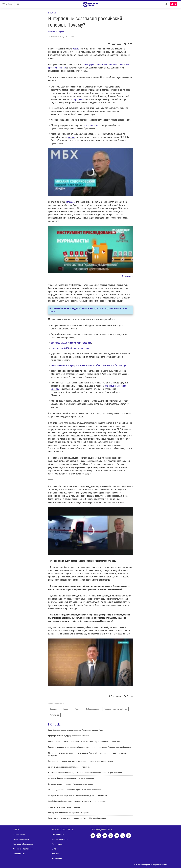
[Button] (114, 44)
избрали (77, 49)
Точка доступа (58, 834)
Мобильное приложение (23, 849)
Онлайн (55, 849)
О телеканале (19, 834)
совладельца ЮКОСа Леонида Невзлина (70, 348)
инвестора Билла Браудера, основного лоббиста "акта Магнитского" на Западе (88, 365)
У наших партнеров (60, 839)
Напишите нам (19, 854)
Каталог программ (21, 839)
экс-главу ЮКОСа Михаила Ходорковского (71, 343)
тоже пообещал (91, 125)
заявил (71, 137)
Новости (53, 13)
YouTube (55, 854)
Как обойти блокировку (23, 844)
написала (70, 202)
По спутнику (57, 844)
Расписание (57, 858)
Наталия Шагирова (56, 32)
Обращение (78, 99)
